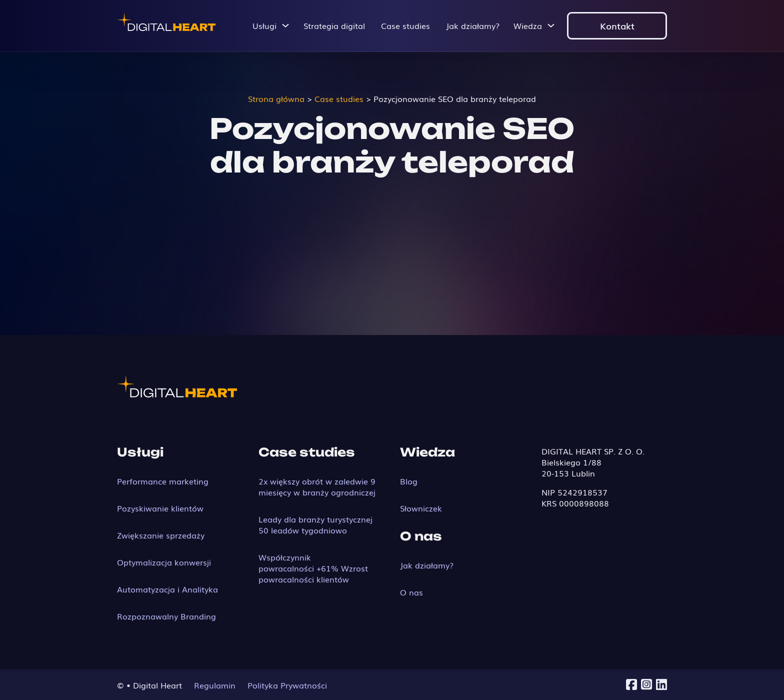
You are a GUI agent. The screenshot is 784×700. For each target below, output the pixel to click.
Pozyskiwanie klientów (160, 508)
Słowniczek (421, 508)
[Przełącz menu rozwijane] (285, 25)
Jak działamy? (473, 25)
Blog (409, 481)
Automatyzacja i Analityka (167, 589)
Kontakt (617, 25)
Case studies (405, 25)
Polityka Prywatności (287, 685)
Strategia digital (334, 25)
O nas (411, 592)
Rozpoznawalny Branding (166, 616)
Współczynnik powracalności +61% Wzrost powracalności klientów (313, 568)
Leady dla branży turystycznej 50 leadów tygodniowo (315, 524)
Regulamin (215, 685)
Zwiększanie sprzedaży (161, 535)
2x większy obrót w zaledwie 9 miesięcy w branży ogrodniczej (317, 486)
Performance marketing (163, 481)
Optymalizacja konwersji (164, 562)
